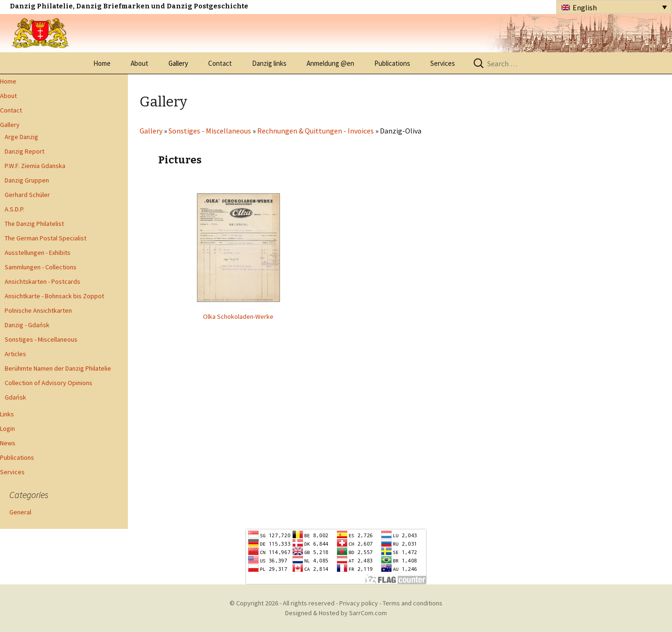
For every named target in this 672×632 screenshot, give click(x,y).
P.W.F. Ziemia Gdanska (35, 166)
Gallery (178, 63)
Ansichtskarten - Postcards (42, 281)
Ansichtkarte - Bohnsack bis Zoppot (54, 296)
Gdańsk (15, 397)
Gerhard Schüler (27, 195)
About (140, 63)
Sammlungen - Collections (41, 267)
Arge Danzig (21, 137)
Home (102, 63)
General (20, 512)
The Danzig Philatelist (34, 224)
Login (7, 428)
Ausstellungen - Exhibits (38, 253)
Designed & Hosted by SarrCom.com (336, 613)
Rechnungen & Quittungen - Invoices (315, 131)
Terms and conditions (413, 603)
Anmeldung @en (330, 63)
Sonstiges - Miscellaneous (41, 339)
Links (7, 414)
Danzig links (269, 63)
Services (443, 63)
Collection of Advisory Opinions (49, 383)
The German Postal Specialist (45, 238)
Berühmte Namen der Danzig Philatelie (58, 368)
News (8, 443)
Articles (15, 354)
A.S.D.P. (14, 209)
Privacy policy (359, 603)
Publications (392, 63)
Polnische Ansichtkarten (38, 310)
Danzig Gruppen (27, 180)
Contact (220, 63)
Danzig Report (24, 151)
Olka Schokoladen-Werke (238, 316)
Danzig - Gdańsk (27, 325)
